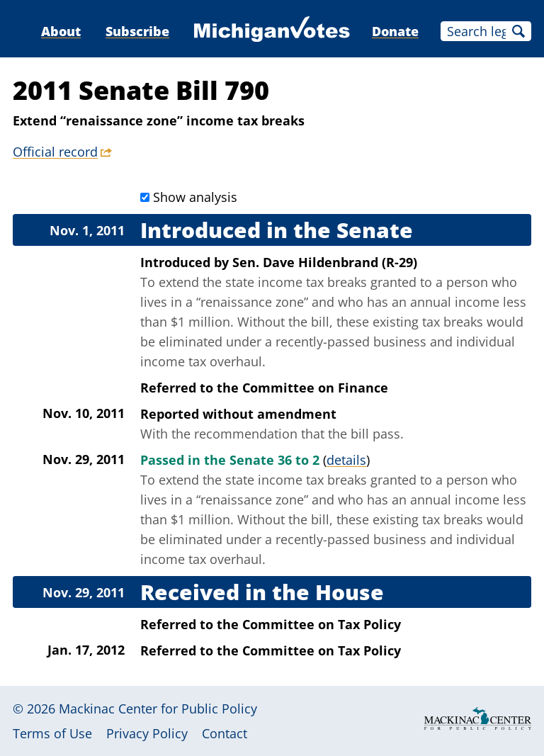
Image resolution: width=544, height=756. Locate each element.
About (61, 31)
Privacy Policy (147, 733)
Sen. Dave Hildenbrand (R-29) (325, 262)
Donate (395, 31)
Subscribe (137, 31)
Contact (225, 733)
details (346, 460)
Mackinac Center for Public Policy (158, 709)
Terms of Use (52, 733)
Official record (55, 152)
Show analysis (195, 197)
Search (518, 31)
